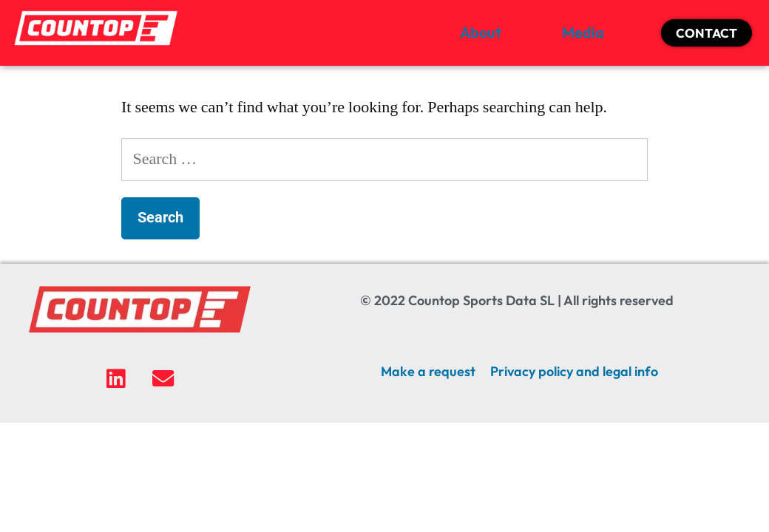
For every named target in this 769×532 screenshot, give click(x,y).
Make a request (428, 371)
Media (583, 32)
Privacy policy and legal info (574, 371)
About (481, 32)
